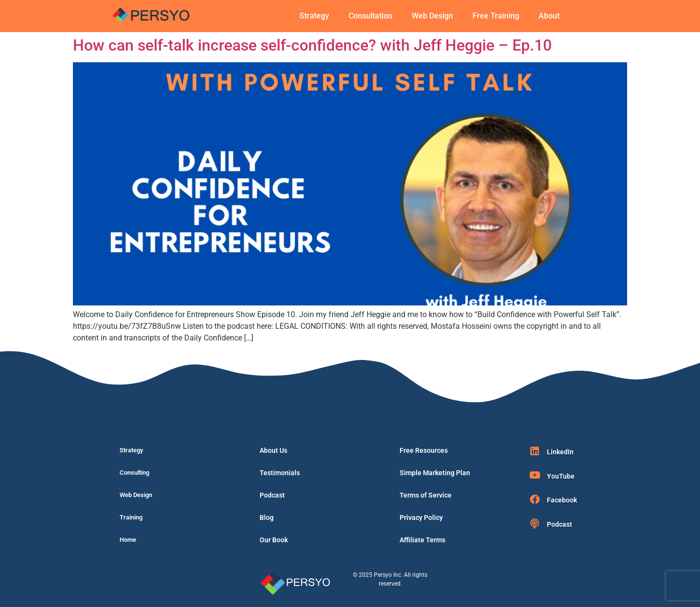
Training (131, 517)
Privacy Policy (421, 518)
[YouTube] (535, 475)
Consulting (134, 473)
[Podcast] (535, 524)
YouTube (561, 476)
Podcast (272, 495)
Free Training (496, 16)
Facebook (562, 500)
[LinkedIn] (535, 451)
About (549, 16)
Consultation (370, 16)
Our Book (274, 540)
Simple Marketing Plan (435, 473)
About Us (273, 450)
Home (128, 540)
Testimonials (280, 473)
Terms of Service (426, 495)
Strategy (314, 16)
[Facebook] (535, 500)
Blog (267, 518)
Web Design (432, 16)
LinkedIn (560, 452)
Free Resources (424, 450)
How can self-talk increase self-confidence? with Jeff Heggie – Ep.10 (312, 45)
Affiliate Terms (422, 540)
